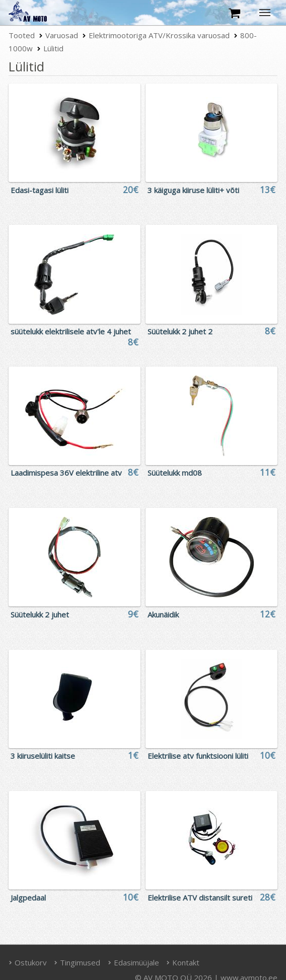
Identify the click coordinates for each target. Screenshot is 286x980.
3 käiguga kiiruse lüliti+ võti (193, 190)
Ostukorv (28, 962)
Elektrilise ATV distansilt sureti (200, 898)
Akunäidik (163, 614)
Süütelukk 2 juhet (40, 614)
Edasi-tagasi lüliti (40, 190)
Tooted (22, 35)
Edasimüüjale (133, 962)
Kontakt (183, 962)
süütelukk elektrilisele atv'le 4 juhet (71, 331)
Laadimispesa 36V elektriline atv (66, 473)
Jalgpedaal (28, 898)
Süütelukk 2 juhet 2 (180, 331)
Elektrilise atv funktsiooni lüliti (198, 756)
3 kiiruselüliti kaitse (43, 756)
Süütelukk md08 (175, 473)
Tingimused (78, 962)
